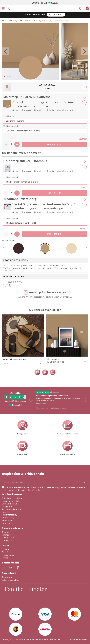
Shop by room (8, 540)
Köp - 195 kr (54, 234)
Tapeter (6, 532)
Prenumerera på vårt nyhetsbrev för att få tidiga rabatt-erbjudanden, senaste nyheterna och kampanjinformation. (45, 489)
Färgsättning (53, 359)
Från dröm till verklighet (13, 498)
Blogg (5, 558)
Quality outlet (8, 538)
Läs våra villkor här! (37, 490)
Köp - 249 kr (54, 193)
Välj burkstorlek (11, 126)
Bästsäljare (7, 552)
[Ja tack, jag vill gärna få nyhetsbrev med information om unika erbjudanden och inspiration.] (45, 482)
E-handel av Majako (79, 639)
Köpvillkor (6, 512)
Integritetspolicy (10, 515)
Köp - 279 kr (54, 144)
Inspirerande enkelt (11, 501)
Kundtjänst (7, 520)
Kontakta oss (8, 523)
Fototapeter (8, 535)
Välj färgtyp (9, 116)
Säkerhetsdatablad (11, 580)
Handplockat (8, 555)
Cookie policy (8, 518)
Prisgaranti (7, 507)
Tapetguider (8, 577)
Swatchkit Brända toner (15, 359)
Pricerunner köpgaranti (12, 509)
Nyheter (6, 549)
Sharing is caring (9, 504)
